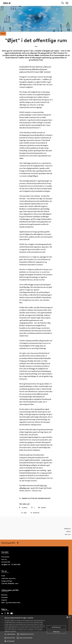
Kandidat (5, 597)
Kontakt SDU (6, 562)
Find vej (4, 559)
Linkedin (42, 508)
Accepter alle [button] (56, 627)
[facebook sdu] (5, 613)
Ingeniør (4, 600)
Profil (3, 576)
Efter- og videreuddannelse (11, 603)
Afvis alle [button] (56, 632)
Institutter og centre (8, 578)
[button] (5, 634)
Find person (5, 557)
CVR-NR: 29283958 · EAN (10, 584)
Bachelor (4, 595)
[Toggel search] (63, 3)
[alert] (36, 629)
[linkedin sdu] (2, 613)
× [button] (70, 617)
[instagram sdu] (8, 613)
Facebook (23, 508)
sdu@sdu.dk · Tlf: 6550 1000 (11, 565)
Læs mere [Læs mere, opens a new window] (13, 631)
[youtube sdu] (12, 613)
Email (24, 513)
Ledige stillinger (7, 581)
